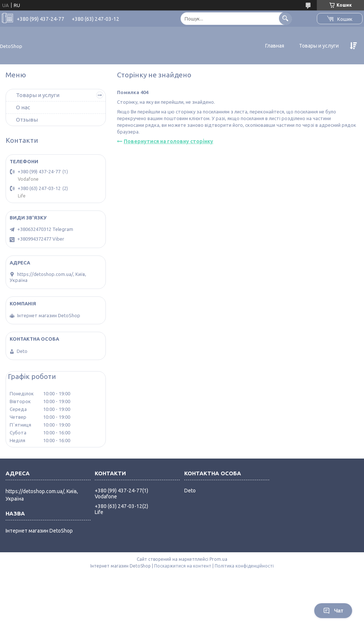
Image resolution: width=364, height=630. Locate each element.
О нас (23, 107)
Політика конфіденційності (244, 566)
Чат (333, 611)
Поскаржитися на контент (183, 566)
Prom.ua (218, 559)
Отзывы (27, 120)
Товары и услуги (319, 46)
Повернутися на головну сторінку (168, 141)
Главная (275, 46)
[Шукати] (285, 18)
